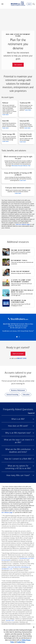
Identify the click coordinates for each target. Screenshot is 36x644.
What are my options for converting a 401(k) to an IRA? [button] (18, 467)
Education (25, 395)
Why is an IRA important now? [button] (18, 433)
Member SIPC (10, 620)
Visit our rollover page (23, 224)
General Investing (12, 395)
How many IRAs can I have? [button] (18, 475)
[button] (2, 4)
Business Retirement (17, 390)
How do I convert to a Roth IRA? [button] (18, 459)
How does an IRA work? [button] (18, 426)
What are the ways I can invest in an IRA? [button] (18, 441)
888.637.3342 (22, 358)
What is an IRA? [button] (18, 419)
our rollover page (7, 512)
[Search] (34, 4)
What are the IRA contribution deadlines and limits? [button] (18, 451)
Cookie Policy (21, 642)
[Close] (34, 627)
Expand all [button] (31, 413)
